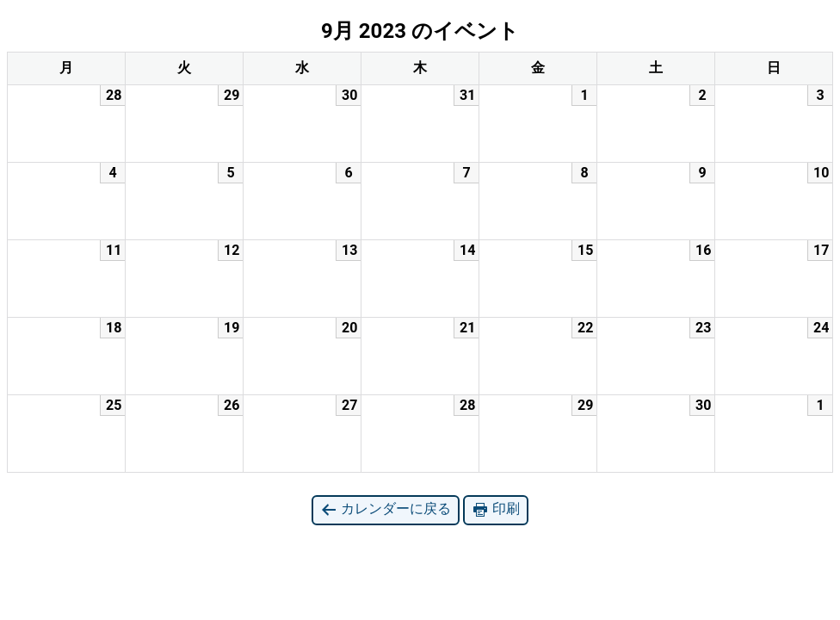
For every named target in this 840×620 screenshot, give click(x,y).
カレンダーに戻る (386, 509)
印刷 (496, 509)
